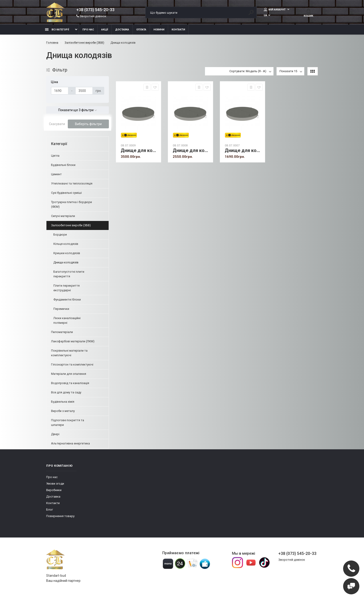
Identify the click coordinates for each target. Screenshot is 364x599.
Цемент (56, 174)
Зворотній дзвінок (91, 16)
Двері (55, 434)
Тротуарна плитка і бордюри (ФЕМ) (71, 204)
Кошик (308, 13)
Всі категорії (57, 30)
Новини (159, 30)
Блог (50, 510)
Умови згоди (55, 484)
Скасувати (57, 124)
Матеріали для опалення (69, 374)
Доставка (122, 30)
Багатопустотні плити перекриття (69, 274)
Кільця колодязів (66, 244)
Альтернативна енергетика (70, 443)
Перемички (61, 309)
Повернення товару (60, 516)
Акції (105, 30)
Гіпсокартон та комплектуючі (72, 364)
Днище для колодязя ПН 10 (244, 151)
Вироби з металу (63, 411)
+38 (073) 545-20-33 (95, 10)
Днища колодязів (66, 262)
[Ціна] (60, 91)
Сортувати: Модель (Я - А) (248, 71)
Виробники (54, 490)
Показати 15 (288, 71)
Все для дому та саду (66, 392)
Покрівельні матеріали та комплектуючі (69, 353)
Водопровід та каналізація (70, 383)
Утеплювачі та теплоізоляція (72, 183)
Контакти (178, 30)
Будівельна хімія (63, 402)
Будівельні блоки (63, 165)
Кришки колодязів (67, 253)
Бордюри (60, 235)
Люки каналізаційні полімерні (67, 320)
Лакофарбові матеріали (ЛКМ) (73, 341)
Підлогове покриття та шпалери (68, 423)
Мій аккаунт (275, 10)
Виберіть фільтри (88, 124)
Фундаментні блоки (67, 299)
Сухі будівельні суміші (66, 193)
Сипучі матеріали (63, 216)
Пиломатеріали (62, 332)
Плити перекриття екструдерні (67, 288)
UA (265, 15)
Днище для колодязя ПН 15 (192, 151)
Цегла (55, 156)
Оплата (141, 30)
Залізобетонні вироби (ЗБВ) (71, 225)
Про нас (88, 30)
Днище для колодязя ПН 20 (140, 151)
